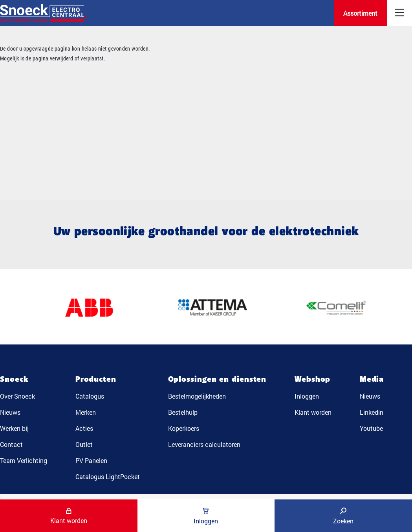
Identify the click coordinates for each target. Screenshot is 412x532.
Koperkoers (184, 428)
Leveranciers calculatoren (204, 444)
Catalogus (90, 396)
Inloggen (307, 396)
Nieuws (10, 412)
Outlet (84, 444)
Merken (86, 412)
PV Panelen (91, 460)
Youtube (371, 428)
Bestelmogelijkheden (197, 396)
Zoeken (343, 516)
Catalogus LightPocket (108, 476)
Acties (84, 428)
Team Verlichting (24, 460)
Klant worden (313, 412)
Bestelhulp (183, 412)
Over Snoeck (17, 396)
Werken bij (14, 428)
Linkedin (372, 412)
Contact (11, 444)
